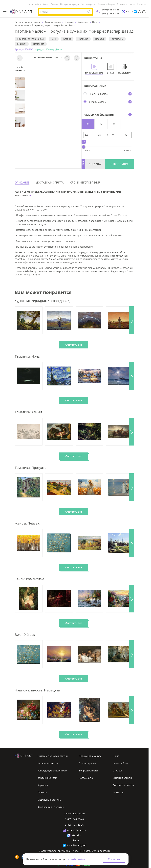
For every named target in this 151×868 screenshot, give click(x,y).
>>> (31, 195)
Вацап (129, 12)
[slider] (84, 147)
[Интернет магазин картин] (21, 11)
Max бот (77, 835)
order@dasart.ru (77, 830)
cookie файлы (77, 859)
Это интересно (89, 4)
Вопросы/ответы (88, 771)
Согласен (114, 859)
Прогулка (83, 39)
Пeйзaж (99, 39)
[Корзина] (144, 12)
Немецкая (39, 44)
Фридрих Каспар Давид (30, 39)
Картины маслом (47, 778)
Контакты (141, 4)
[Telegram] (135, 12)
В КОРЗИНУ (119, 164)
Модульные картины (49, 800)
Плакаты (42, 792)
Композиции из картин (51, 807)
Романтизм (117, 39)
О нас (46, 4)
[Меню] (5, 12)
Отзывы (54, 4)
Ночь (54, 39)
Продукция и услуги (70, 4)
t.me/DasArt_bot (77, 845)
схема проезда (101, 851)
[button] (131, 320)
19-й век (21, 44)
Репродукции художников (52, 771)
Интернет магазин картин (53, 756)
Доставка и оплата (126, 4)
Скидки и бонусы (106, 4)
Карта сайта (86, 778)
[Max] (124, 12)
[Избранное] (139, 12)
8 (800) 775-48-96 (110, 13)
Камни (67, 39)
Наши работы (34, 4)
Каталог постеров (48, 763)
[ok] (17, 857)
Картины (43, 785)
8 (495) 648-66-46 (110, 10)
